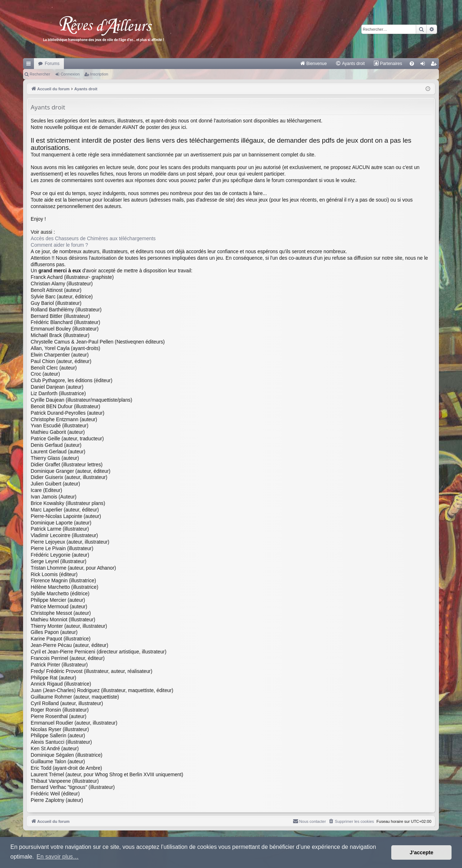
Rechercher (40, 74)
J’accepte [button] (422, 852)
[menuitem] (313, 64)
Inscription (99, 74)
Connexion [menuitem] (424, 65)
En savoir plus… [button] (58, 857)
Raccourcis (30, 65)
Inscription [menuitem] (435, 65)
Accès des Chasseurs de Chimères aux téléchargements (93, 239)
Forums (52, 64)
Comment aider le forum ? (59, 245)
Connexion (70, 74)
